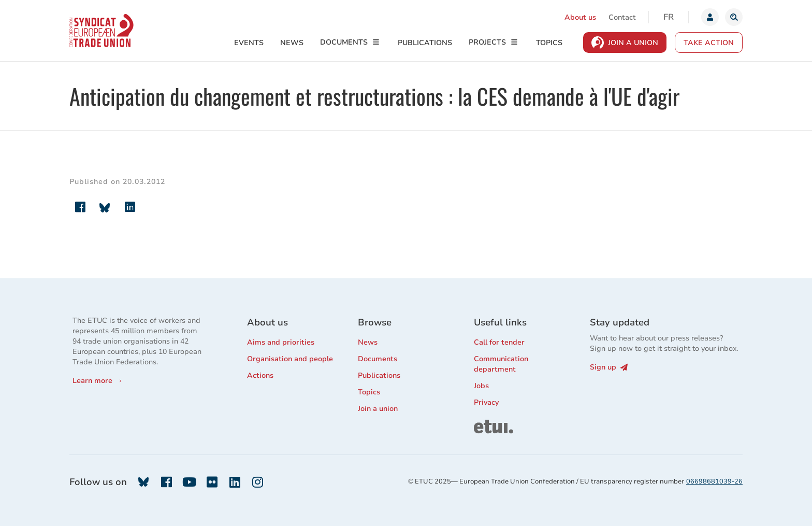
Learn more (92, 381)
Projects (487, 42)
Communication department (501, 364)
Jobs (481, 386)
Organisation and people (290, 359)
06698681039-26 (714, 481)
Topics (549, 43)
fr (669, 17)
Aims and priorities (281, 342)
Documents (344, 42)
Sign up (609, 367)
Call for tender (499, 342)
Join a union (378, 409)
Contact (622, 17)
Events (249, 43)
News (292, 43)
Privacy (486, 402)
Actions (260, 375)
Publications (425, 43)
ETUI (482, 424)
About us (580, 17)
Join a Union (633, 43)
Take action (709, 43)
